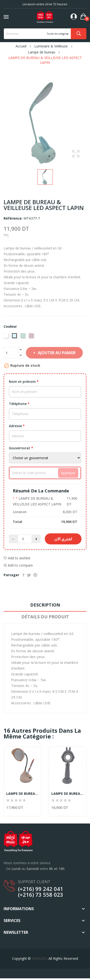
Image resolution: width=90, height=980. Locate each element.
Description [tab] (45, 605)
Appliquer (68, 473)
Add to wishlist (17, 558)
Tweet (29, 575)
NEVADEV (39, 958)
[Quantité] (11, 353)
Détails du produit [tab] (45, 617)
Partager (24, 575)
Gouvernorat (21, 448)
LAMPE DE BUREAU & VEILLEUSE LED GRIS (68, 794)
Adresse (17, 426)
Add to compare (18, 565)
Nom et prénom (24, 382)
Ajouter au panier (56, 353)
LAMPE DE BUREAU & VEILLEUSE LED (23, 794)
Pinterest (35, 575)
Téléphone (19, 404)
